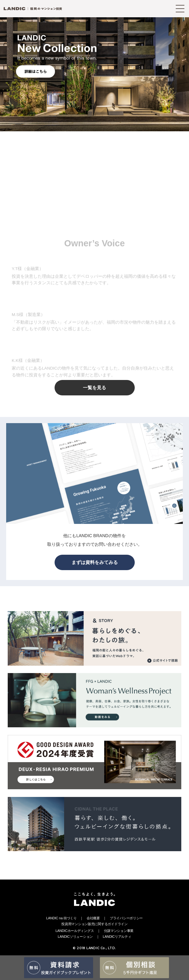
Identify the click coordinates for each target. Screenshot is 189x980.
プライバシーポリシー (126, 918)
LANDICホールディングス (75, 931)
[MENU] (180, 9)
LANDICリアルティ (117, 937)
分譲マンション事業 (119, 931)
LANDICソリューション (75, 937)
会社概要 (93, 918)
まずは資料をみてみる (95, 562)
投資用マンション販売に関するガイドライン (94, 924)
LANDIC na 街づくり (62, 918)
